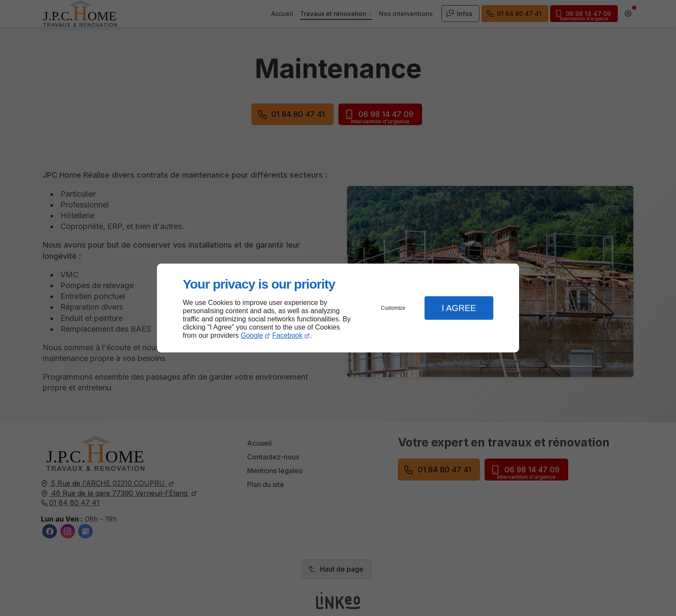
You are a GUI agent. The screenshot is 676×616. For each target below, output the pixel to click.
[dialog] (338, 308)
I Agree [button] (459, 308)
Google (252, 335)
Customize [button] (393, 308)
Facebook (288, 335)
